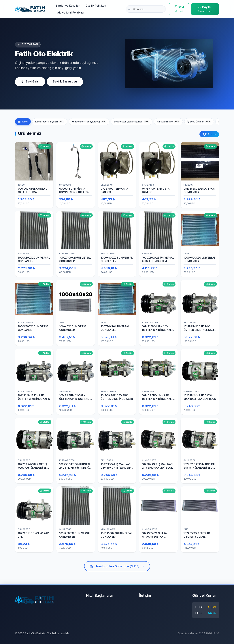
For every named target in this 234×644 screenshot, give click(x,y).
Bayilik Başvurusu (205, 9)
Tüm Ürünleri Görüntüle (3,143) (117, 568)
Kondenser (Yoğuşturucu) (89, 123)
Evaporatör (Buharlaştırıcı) (132, 123)
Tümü (23, 123)
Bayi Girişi (179, 9)
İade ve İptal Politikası (70, 13)
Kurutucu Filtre (168, 123)
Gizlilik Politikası (96, 6)
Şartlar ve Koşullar (68, 6)
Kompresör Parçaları (50, 123)
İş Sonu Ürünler (199, 123)
